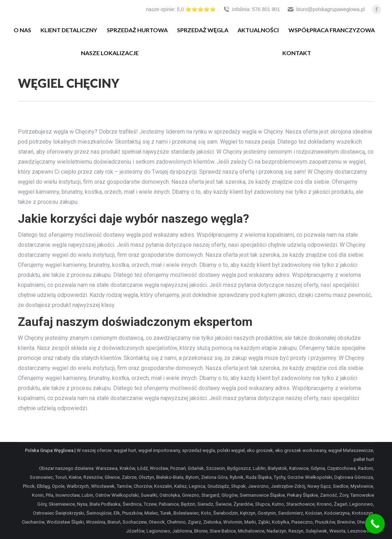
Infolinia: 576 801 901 (252, 9)
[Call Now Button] (375, 524)
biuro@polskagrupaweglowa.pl (326, 9)
